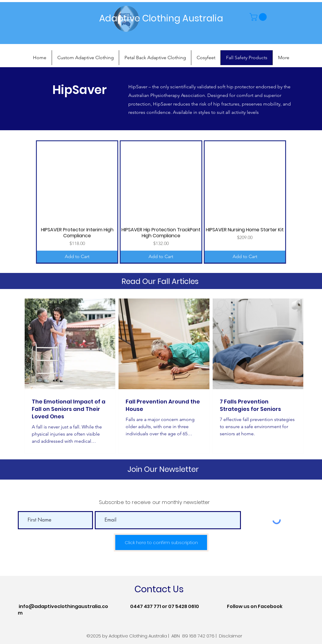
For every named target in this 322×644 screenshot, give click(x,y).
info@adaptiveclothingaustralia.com (63, 610)
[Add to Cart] (77, 257)
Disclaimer (231, 636)
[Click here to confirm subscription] (161, 542)
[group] (161, 202)
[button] (259, 17)
